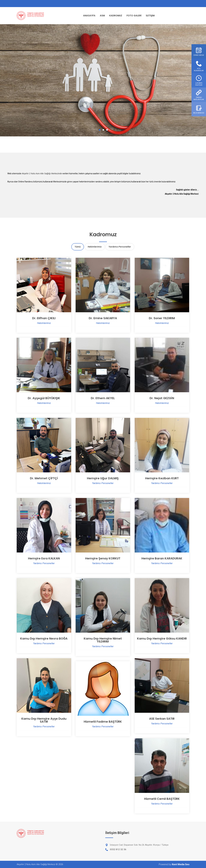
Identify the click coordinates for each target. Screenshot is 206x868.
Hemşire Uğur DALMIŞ (103, 478)
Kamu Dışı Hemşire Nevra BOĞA (44, 639)
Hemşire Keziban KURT (162, 478)
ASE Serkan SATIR (162, 719)
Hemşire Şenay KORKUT (103, 558)
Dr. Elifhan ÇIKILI (44, 318)
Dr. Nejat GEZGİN (162, 398)
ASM (102, 16)
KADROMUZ (116, 16)
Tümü (78, 247)
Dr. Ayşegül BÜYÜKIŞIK (44, 398)
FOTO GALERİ (134, 16)
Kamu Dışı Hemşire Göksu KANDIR (162, 639)
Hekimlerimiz (95, 247)
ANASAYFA (89, 16)
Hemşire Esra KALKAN (44, 558)
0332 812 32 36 (118, 849)
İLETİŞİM (150, 16)
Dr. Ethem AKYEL (103, 398)
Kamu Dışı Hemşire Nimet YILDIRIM (103, 640)
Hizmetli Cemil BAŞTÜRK (162, 799)
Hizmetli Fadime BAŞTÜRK (103, 722)
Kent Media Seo (181, 864)
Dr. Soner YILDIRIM (162, 318)
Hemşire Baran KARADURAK (162, 558)
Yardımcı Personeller (120, 247)
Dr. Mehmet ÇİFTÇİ (44, 478)
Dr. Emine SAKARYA (103, 318)
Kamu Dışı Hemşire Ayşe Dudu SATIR (44, 720)
